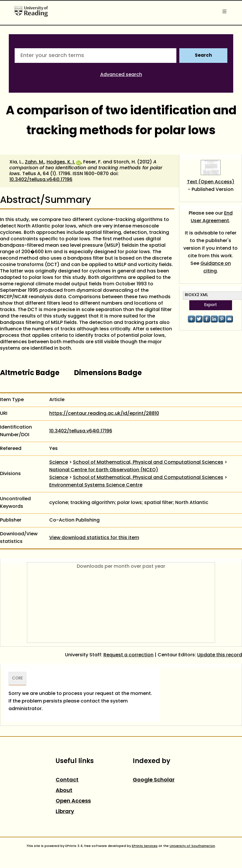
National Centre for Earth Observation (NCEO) (104, 470)
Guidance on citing (216, 268)
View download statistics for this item (94, 538)
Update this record (220, 655)
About (64, 791)
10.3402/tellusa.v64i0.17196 (41, 180)
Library (65, 812)
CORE (17, 679)
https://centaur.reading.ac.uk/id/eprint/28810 (104, 414)
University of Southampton (192, 846)
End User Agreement (212, 217)
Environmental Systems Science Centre (96, 485)
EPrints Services (145, 846)
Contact (67, 780)
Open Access (73, 801)
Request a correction (128, 655)
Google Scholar (154, 780)
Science (59, 463)
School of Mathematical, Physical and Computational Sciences (148, 463)
